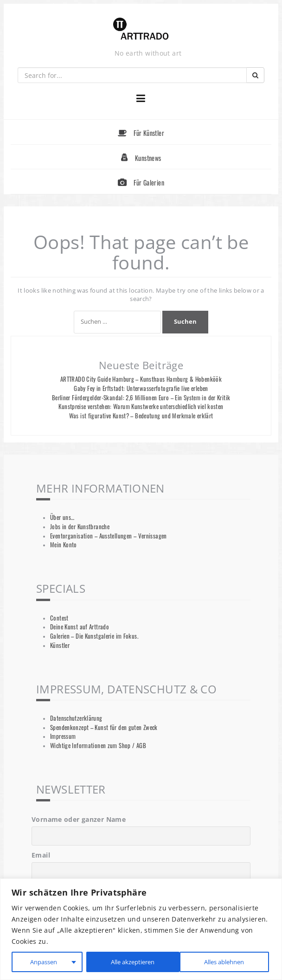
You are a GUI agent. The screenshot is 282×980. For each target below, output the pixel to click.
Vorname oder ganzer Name (79, 819)
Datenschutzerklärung (76, 718)
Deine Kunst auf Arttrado (80, 627)
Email (41, 855)
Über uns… (62, 517)
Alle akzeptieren (224, 962)
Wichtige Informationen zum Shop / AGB (98, 746)
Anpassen (43, 962)
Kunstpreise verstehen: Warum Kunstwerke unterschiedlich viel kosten (141, 407)
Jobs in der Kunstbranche (80, 527)
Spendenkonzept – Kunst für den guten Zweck (104, 727)
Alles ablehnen (128, 962)
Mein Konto (64, 545)
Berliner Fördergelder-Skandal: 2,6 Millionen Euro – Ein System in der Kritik (141, 398)
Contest (59, 618)
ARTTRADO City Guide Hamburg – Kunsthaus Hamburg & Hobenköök (141, 379)
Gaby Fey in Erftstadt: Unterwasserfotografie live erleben (141, 388)
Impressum (63, 736)
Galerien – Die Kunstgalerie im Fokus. (94, 636)
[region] (141, 929)
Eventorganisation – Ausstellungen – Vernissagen (109, 536)
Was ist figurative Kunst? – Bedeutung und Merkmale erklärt (141, 416)
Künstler (60, 645)
